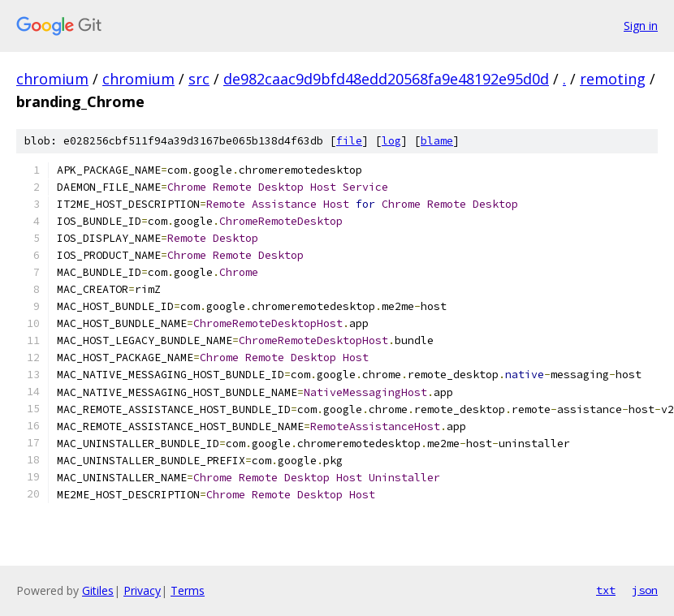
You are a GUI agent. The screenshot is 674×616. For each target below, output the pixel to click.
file (349, 141)
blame (437, 141)
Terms (188, 590)
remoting (613, 79)
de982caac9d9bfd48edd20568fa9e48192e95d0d (386, 79)
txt (606, 590)
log (391, 141)
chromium (52, 79)
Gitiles (98, 590)
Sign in (641, 26)
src (199, 79)
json (645, 590)
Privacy (142, 590)
